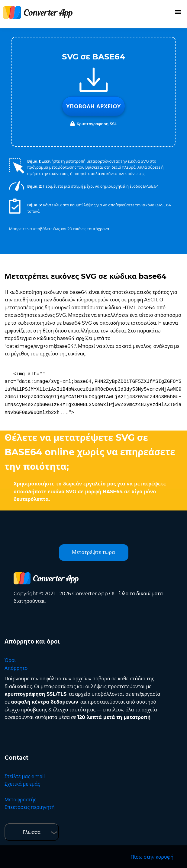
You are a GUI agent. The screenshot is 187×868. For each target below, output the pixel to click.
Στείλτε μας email (25, 776)
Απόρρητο (16, 668)
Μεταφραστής (20, 800)
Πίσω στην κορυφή (152, 857)
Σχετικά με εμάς (22, 784)
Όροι (10, 660)
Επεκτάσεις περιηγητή (30, 807)
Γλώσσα (32, 832)
